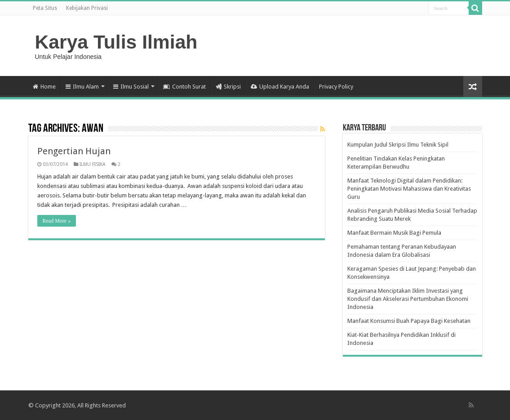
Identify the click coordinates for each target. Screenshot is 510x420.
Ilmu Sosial (131, 87)
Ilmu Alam (82, 87)
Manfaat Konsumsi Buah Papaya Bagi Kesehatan (409, 321)
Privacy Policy (336, 87)
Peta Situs (45, 8)
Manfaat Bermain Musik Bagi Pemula (394, 233)
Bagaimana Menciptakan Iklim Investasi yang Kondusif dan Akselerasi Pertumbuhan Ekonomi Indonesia (408, 299)
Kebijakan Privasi (87, 8)
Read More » (57, 221)
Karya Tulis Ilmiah (116, 42)
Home (44, 87)
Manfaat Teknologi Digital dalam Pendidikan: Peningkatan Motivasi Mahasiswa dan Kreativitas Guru (409, 189)
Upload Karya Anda (280, 87)
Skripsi (228, 87)
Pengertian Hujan (74, 151)
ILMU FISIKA (93, 164)
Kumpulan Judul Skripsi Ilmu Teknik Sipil (398, 145)
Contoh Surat (184, 87)
